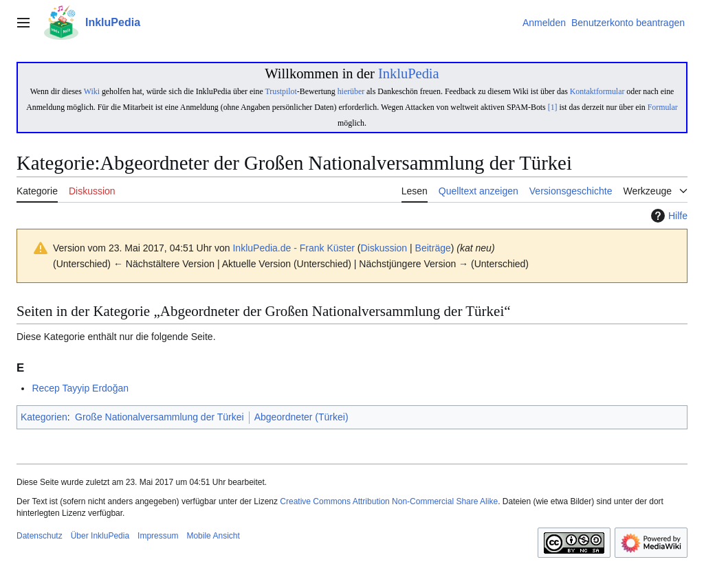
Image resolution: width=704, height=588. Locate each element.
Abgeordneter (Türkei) (301, 417)
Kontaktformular (597, 91)
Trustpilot (280, 91)
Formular (663, 107)
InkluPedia (409, 73)
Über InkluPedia (100, 536)
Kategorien (44, 417)
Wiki (92, 91)
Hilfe (668, 216)
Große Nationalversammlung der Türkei (159, 417)
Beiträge (433, 248)
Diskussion (384, 248)
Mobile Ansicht (213, 536)
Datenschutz (40, 536)
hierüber (351, 91)
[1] (553, 107)
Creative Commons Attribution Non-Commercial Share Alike (389, 501)
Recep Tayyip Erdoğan (80, 388)
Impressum (158, 536)
